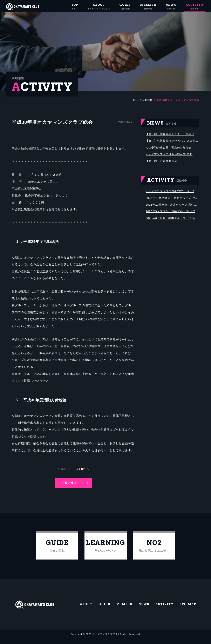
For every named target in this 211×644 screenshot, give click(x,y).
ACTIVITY (164, 609)
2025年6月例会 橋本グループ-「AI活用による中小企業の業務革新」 (172, 220)
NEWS (144, 609)
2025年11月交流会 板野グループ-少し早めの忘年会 (172, 199)
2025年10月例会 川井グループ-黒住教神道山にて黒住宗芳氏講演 (172, 206)
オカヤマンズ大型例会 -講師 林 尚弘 (171, 155)
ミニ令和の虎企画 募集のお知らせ (170, 148)
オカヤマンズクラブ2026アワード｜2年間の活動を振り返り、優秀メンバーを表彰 (172, 192)
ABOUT (86, 609)
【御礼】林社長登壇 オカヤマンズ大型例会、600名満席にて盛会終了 (172, 141)
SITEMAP (188, 609)
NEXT (81, 469)
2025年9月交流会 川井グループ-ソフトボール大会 (172, 213)
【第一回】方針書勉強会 (162, 162)
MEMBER (124, 609)
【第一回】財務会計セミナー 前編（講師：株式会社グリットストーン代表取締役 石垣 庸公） (172, 134)
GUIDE (105, 609)
